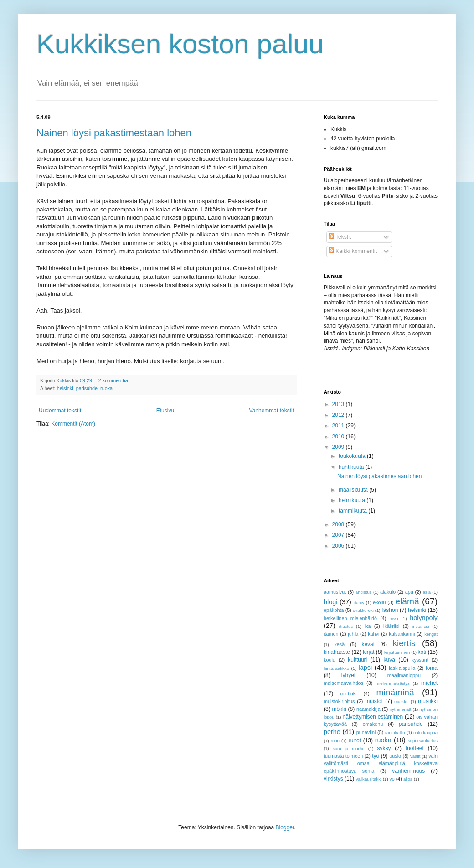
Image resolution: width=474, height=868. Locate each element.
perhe (332, 732)
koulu (330, 660)
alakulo (388, 592)
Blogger (285, 827)
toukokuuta (353, 456)
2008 (339, 524)
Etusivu (165, 411)
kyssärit (420, 660)
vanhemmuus (408, 771)
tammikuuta (353, 511)
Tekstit (340, 237)
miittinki (349, 693)
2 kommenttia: (115, 380)
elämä (407, 601)
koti (422, 652)
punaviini (366, 732)
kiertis (404, 643)
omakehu (373, 724)
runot (355, 740)
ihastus (346, 626)
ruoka (106, 388)
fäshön (390, 610)
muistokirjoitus (339, 701)
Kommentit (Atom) (73, 424)
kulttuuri (357, 660)
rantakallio (395, 732)
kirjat (368, 652)
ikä (368, 626)
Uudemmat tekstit (60, 411)
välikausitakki (369, 779)
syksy (384, 748)
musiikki (428, 701)
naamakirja (368, 709)
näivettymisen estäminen (373, 717)
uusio (395, 756)
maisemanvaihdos (343, 683)
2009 (339, 447)
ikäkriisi (391, 626)
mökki (339, 709)
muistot (374, 701)
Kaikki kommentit (353, 251)
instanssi (420, 626)
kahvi (374, 634)
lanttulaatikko (336, 668)
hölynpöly (424, 618)
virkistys (333, 779)
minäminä (395, 692)
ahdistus (364, 592)
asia (427, 592)
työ (376, 756)
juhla (353, 634)
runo (335, 741)
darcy (359, 603)
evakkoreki (363, 610)
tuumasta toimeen (343, 756)
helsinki (65, 388)
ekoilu (379, 602)
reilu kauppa (425, 732)
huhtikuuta (352, 467)
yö (392, 779)
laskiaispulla (402, 668)
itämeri (331, 634)
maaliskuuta (354, 490)
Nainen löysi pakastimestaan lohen (114, 133)
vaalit (415, 756)
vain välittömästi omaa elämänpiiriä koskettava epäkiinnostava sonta (381, 764)
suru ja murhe (349, 748)
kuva (389, 660)
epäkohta (334, 610)
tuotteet (415, 748)
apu (409, 592)
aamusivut (335, 592)
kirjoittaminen (397, 652)
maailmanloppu (404, 675)
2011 (339, 426)
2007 (339, 535)
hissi (394, 619)
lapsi (366, 668)
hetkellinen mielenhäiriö (350, 618)
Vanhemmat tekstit (272, 411)
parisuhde (87, 388)
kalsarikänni (402, 634)
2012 (339, 415)
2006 (339, 546)
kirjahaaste (337, 652)
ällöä (408, 779)
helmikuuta (353, 500)
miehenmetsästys (393, 683)
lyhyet (348, 675)
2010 (339, 437)
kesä (339, 644)
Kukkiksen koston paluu (180, 44)
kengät (431, 634)
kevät (368, 644)
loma (432, 668)
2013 (339, 404)
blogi (330, 602)
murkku (401, 701)
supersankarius (423, 741)
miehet (429, 683)
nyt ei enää (401, 709)
